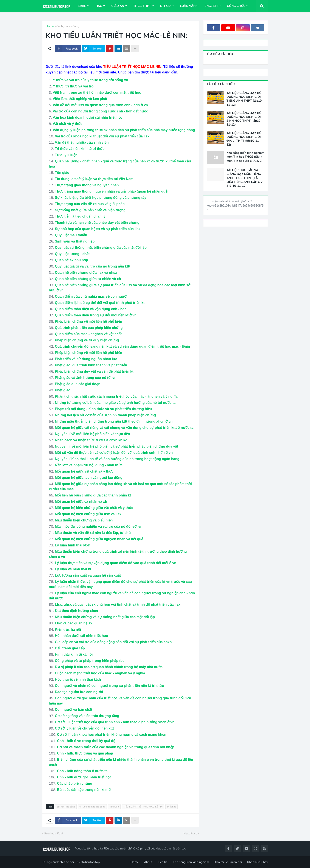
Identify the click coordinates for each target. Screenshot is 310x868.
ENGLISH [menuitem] (211, 6)
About (148, 862)
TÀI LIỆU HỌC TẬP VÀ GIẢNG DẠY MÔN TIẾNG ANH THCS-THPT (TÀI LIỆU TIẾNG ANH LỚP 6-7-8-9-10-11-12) (245, 178)
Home (50, 26)
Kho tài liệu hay (257, 862)
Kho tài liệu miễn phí (228, 862)
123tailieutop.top (88, 862)
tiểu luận (114, 807)
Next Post (190, 833)
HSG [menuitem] (99, 6)
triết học (171, 807)
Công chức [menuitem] (236, 6)
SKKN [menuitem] (82, 6)
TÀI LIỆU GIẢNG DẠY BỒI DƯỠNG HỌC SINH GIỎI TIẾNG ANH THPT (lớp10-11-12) (245, 99)
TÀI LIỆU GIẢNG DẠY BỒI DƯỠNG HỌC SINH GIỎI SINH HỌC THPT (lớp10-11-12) (244, 119)
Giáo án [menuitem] (118, 6)
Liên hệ (163, 862)
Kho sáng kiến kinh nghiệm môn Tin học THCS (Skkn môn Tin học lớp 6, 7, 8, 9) (245, 157)
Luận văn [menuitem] (188, 6)
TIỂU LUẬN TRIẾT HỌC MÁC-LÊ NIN (143, 807)
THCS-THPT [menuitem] (142, 6)
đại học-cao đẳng (68, 26)
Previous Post (54, 833)
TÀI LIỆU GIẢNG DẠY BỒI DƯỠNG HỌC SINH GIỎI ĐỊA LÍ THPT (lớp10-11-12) (244, 139)
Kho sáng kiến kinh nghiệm (191, 862)
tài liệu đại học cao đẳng (92, 807)
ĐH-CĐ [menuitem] (165, 6)
